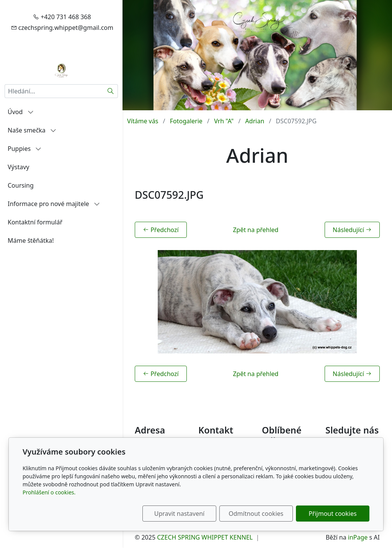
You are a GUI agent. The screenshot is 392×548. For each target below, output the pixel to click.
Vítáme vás (143, 121)
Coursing (21, 185)
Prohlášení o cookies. (49, 492)
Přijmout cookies (332, 514)
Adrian (255, 121)
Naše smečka (32, 130)
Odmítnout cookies (256, 514)
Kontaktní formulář (35, 222)
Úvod (21, 112)
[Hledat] (111, 91)
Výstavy (18, 167)
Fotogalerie (186, 121)
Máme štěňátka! (31, 240)
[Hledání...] (54, 91)
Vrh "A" (224, 121)
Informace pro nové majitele (54, 204)
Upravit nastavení (179, 514)
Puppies (24, 149)
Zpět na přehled (256, 230)
